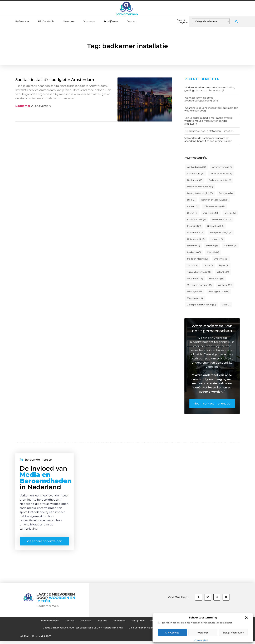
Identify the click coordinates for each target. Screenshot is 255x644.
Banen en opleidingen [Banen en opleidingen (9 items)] (200, 187)
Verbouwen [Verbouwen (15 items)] (195, 278)
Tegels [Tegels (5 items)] (224, 265)
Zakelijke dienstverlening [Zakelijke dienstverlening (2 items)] (202, 305)
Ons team (89, 21)
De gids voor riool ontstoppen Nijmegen (209, 131)
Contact (132, 21)
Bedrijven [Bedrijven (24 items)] (226, 193)
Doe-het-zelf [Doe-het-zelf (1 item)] (211, 213)
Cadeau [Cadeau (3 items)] (193, 206)
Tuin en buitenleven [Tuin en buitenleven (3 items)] (199, 272)
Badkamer (23, 106)
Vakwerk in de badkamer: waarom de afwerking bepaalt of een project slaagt (208, 140)
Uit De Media (46, 21)
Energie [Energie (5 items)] (230, 213)
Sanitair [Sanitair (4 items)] (193, 265)
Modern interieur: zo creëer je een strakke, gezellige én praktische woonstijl (210, 89)
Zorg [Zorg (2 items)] (226, 305)
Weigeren (203, 633)
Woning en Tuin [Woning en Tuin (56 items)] (219, 292)
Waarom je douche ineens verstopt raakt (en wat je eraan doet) (211, 109)
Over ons (69, 21)
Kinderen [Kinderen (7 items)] (230, 246)
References (22, 21)
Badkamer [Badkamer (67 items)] (195, 180)
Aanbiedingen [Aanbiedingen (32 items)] (197, 167)
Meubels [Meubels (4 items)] (213, 252)
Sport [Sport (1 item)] (209, 265)
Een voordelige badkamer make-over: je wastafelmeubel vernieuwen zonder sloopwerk (208, 121)
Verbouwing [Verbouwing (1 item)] (217, 278)
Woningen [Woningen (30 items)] (195, 292)
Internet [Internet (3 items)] (212, 246)
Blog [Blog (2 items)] (191, 200)
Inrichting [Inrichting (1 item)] (194, 246)
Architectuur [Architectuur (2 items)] (195, 174)
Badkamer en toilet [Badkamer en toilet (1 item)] (220, 180)
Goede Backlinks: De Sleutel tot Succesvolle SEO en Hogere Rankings (79, 630)
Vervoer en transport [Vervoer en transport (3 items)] (199, 285)
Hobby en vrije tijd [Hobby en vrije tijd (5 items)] (221, 233)
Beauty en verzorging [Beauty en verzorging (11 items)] (200, 193)
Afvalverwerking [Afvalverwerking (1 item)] (222, 167)
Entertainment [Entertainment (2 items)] (196, 219)
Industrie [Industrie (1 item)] (217, 239)
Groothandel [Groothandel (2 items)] (195, 233)
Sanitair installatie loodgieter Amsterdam (55, 80)
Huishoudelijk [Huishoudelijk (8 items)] (196, 239)
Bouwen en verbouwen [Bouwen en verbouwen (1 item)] (215, 200)
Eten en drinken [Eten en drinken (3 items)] (222, 219)
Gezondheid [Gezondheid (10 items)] (215, 226)
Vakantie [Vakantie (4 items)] (223, 272)
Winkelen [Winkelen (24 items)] (225, 285)
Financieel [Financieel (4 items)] (194, 226)
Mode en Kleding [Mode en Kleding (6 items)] (197, 259)
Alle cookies (172, 633)
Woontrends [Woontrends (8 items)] (195, 298)
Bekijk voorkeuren (234, 633)
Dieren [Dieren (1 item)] (192, 213)
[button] (246, 618)
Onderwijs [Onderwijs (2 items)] (221, 259)
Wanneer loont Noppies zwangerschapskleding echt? (202, 99)
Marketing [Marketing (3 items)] (194, 252)
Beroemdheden (41, 622)
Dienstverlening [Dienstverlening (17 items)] (215, 206)
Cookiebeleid (201, 640)
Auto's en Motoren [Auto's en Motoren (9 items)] (221, 174)
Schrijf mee (111, 21)
